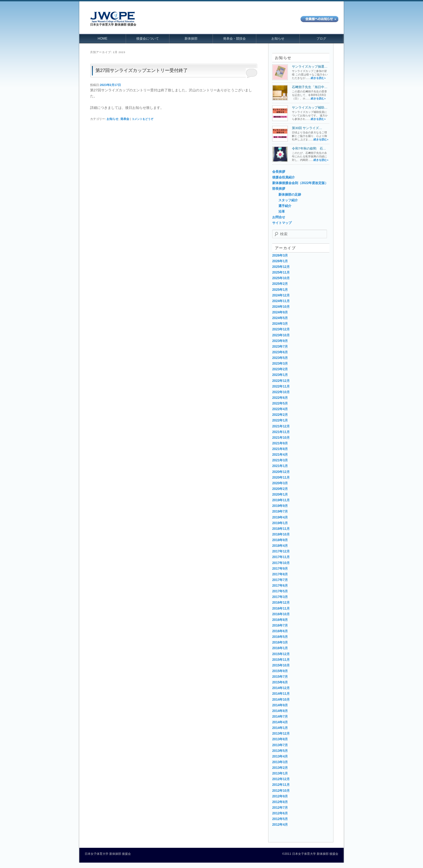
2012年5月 (280, 819)
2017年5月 (280, 591)
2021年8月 (280, 449)
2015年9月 (280, 671)
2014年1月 (280, 728)
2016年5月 (280, 637)
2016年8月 (280, 620)
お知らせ (278, 39)
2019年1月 (280, 523)
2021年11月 (281, 432)
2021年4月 (280, 455)
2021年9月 (280, 443)
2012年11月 (281, 785)
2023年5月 (280, 358)
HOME (103, 39)
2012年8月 (280, 802)
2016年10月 (281, 614)
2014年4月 (280, 722)
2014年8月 (280, 711)
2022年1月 (280, 420)
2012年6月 (280, 813)
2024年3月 (280, 324)
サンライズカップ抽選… (310, 66)
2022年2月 (280, 415)
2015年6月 (280, 682)
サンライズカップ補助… (310, 107)
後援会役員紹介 (284, 177)
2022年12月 (281, 381)
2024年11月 (281, 301)
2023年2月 (280, 369)
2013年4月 (280, 756)
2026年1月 (280, 261)
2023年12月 (281, 329)
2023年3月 (280, 364)
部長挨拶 (279, 189)
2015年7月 (280, 677)
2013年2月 (280, 768)
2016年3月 (280, 642)
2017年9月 (280, 569)
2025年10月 (281, 278)
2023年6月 (280, 352)
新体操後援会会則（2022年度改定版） (300, 183)
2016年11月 (281, 608)
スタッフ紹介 (288, 200)
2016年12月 (281, 603)
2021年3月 (280, 460)
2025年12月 (281, 267)
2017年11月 (281, 557)
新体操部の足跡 (290, 195)
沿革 (282, 212)
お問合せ (279, 217)
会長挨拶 (279, 172)
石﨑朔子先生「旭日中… (310, 87)
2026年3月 (280, 255)
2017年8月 (280, 574)
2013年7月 (280, 745)
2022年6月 (280, 398)
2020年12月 (281, 472)
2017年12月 (281, 551)
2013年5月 (280, 751)
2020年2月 (280, 489)
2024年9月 (280, 312)
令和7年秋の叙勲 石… (309, 148)
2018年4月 (280, 546)
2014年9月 (280, 705)
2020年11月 (281, 478)
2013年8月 (280, 739)
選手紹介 (285, 206)
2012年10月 (281, 791)
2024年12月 (281, 295)
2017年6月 (280, 586)
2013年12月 (281, 734)
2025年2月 (280, 284)
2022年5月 (280, 403)
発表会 (125, 119)
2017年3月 (280, 597)
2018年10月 (281, 534)
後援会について (148, 39)
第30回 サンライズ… (307, 128)
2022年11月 (281, 386)
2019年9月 (280, 506)
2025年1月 (280, 290)
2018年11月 (281, 529)
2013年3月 (280, 762)
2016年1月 (280, 648)
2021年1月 (280, 466)
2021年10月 (281, 438)
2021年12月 (281, 426)
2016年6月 (280, 631)
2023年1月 (280, 375)
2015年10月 (281, 665)
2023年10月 (281, 335)
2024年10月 (281, 307)
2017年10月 (281, 563)
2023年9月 (280, 341)
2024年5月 (280, 318)
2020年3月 (280, 483)
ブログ (321, 39)
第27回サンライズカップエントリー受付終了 (142, 70)
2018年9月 (280, 540)
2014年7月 (280, 717)
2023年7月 (280, 347)
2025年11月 (281, 272)
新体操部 (191, 39)
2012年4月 (280, 825)
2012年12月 (281, 779)
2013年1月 (280, 773)
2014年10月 (281, 700)
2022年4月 (280, 409)
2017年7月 (280, 580)
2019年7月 (280, 511)
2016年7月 (280, 625)
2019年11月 (281, 500)
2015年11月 (281, 660)
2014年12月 (281, 688)
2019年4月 (280, 517)
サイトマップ (282, 223)
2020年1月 (280, 494)
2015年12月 (281, 654)
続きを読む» (318, 78)
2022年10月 (281, 392)
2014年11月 (281, 694)
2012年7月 (280, 808)
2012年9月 (280, 796)
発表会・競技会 (234, 39)
